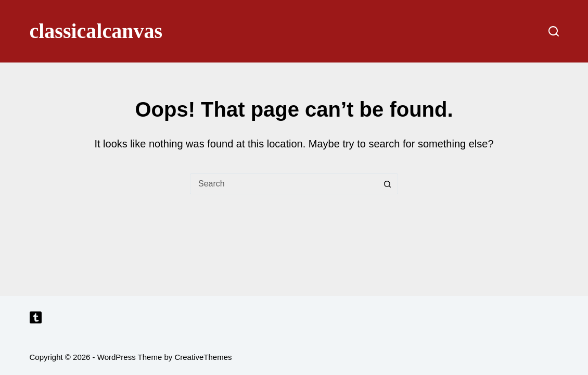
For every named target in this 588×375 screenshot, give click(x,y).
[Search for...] (284, 184)
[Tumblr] (36, 317)
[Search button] (388, 184)
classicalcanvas (96, 31)
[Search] (554, 31)
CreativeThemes (203, 357)
